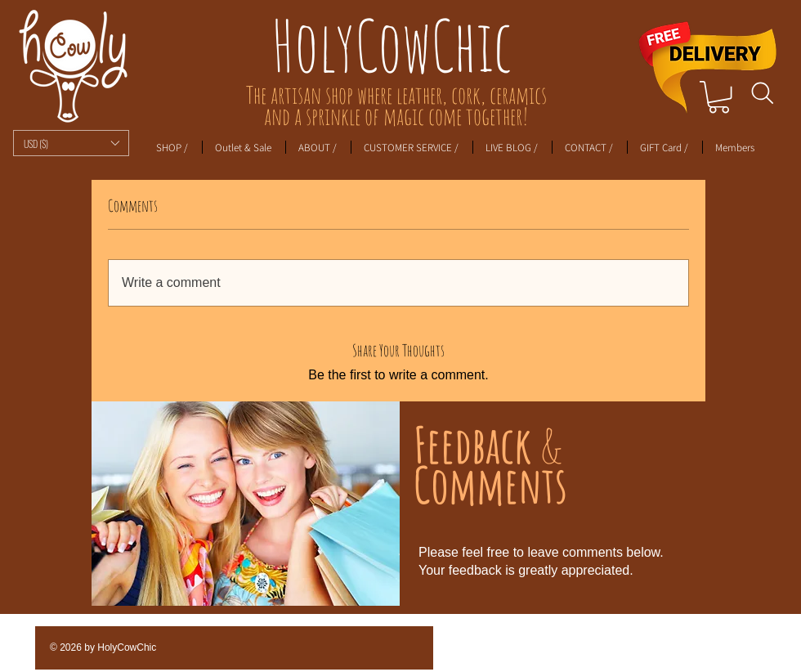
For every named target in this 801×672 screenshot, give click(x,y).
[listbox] (71, 143)
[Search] (762, 93)
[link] (719, 97)
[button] (71, 143)
